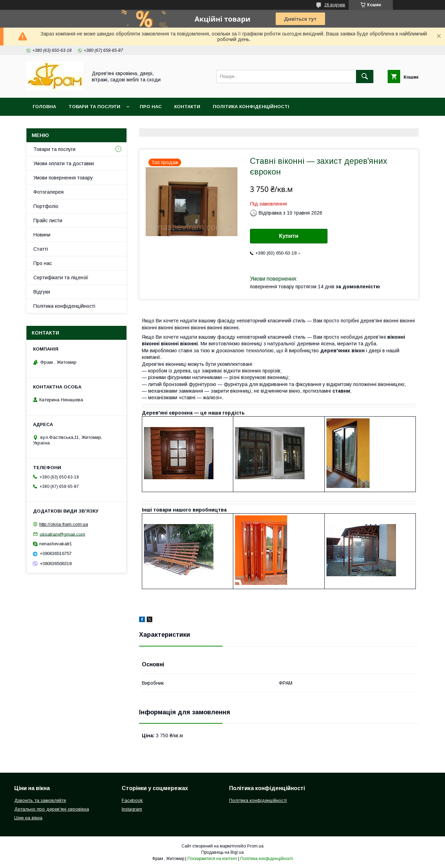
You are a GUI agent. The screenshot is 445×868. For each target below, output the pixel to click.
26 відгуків (335, 5)
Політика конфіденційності (251, 107)
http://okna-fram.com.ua (64, 524)
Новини (42, 235)
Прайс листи (48, 220)
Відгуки (42, 292)
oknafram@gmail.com (62, 534)
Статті (41, 249)
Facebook (132, 800)
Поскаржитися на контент (212, 859)
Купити (289, 236)
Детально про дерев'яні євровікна (52, 809)
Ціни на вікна (28, 818)
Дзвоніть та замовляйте (40, 800)
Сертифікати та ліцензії (61, 278)
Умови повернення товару (63, 178)
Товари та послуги (94, 107)
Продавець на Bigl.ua (222, 852)
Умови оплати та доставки (64, 163)
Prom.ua (255, 846)
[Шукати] (365, 77)
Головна (44, 107)
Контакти (187, 107)
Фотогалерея (48, 192)
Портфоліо (46, 206)
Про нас (151, 107)
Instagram (132, 809)
